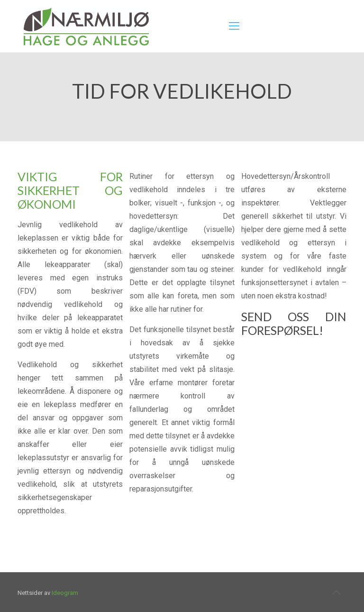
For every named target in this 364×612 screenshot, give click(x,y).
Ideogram (65, 593)
